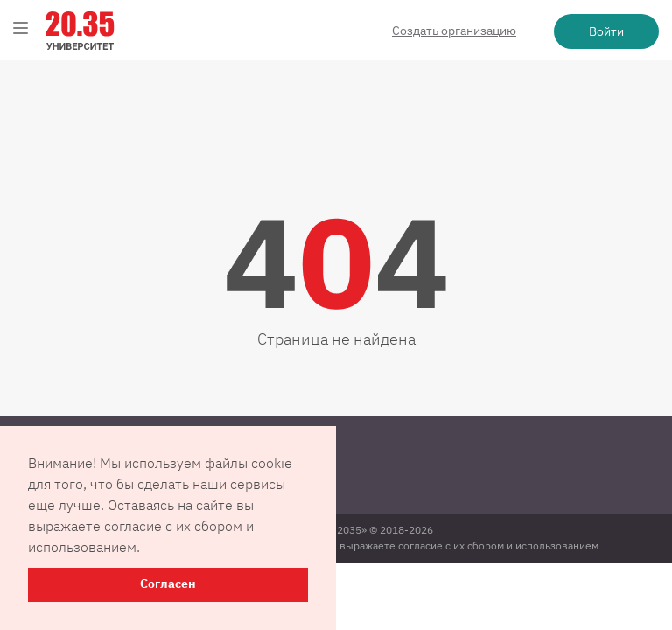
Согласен (168, 584)
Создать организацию (454, 31)
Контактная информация (87, 448)
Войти (606, 31)
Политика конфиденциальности (106, 469)
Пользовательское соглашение (105, 490)
